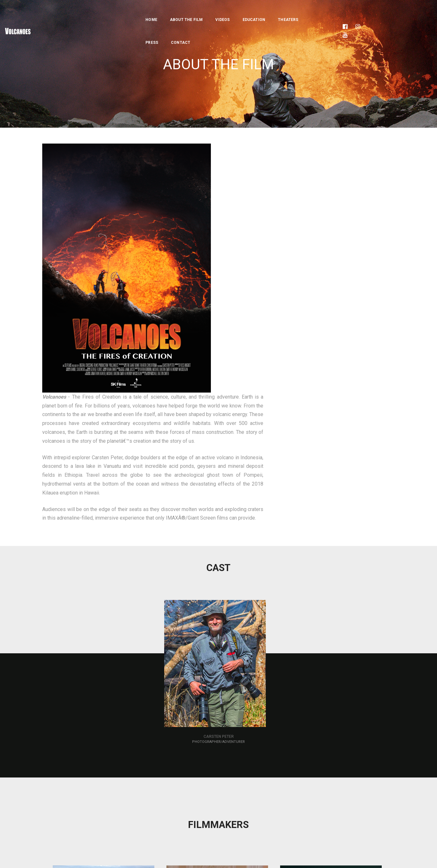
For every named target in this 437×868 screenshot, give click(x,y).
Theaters (247, 11)
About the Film (145, 11)
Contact (305, 11)
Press (276, 11)
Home (110, 11)
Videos (182, 11)
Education (213, 11)
